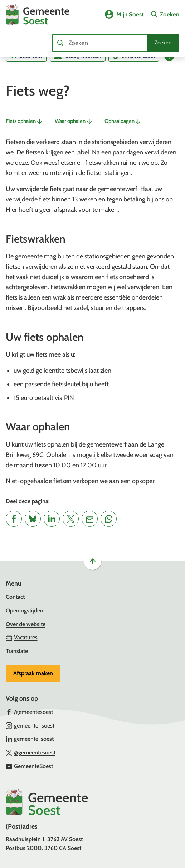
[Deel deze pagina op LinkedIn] (52, 519)
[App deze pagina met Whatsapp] (109, 519)
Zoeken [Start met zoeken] (163, 43)
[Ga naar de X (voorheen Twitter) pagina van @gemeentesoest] (31, 752)
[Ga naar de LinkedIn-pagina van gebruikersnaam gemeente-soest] (30, 739)
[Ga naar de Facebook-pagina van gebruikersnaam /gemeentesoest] (29, 712)
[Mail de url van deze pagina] (90, 519)
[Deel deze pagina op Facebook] (14, 519)
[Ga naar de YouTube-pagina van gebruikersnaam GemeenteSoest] (29, 766)
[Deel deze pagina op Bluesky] (33, 519)
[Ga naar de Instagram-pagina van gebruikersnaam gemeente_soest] (30, 725)
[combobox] (116, 43)
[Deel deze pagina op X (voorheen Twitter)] (71, 519)
